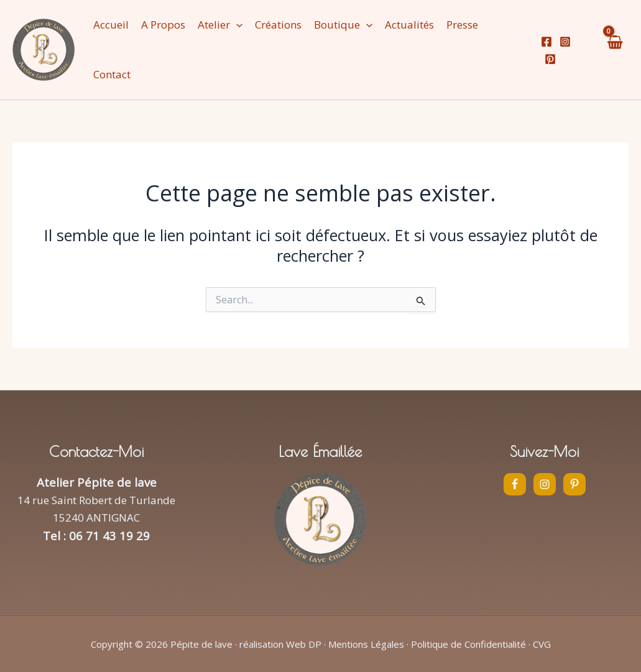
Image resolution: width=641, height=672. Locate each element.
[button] (220, 25)
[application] (236, 25)
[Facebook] (546, 42)
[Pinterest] (550, 59)
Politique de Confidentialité (468, 644)
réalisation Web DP (280, 644)
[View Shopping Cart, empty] (615, 50)
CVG (542, 644)
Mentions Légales (366, 644)
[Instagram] (565, 42)
